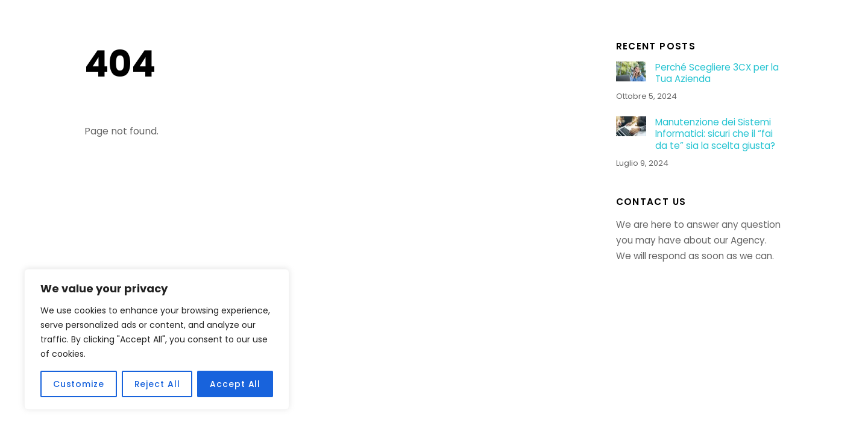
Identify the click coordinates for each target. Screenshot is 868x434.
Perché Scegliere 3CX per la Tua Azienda (717, 74)
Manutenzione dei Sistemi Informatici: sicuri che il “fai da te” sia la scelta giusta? (715, 134)
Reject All (157, 384)
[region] (157, 339)
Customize (79, 384)
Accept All (235, 384)
